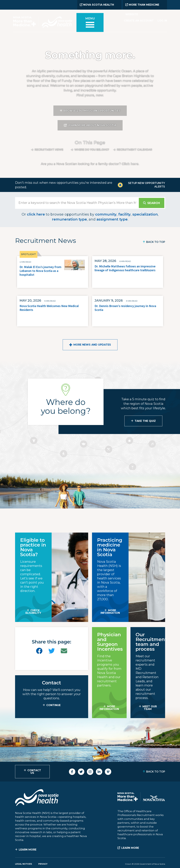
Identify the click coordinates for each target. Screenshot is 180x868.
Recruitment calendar (134, 150)
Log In (162, 21)
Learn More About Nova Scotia (92, 125)
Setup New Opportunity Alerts (147, 185)
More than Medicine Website (142, 6)
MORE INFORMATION (110, 612)
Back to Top (156, 242)
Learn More (28, 850)
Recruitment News (49, 150)
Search (154, 203)
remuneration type (69, 219)
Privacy (43, 864)
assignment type (112, 219)
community (106, 214)
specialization (145, 214)
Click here (130, 164)
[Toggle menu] (90, 23)
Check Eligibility (33, 612)
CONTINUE (53, 705)
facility (124, 214)
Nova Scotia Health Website (97, 6)
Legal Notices (23, 864)
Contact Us (34, 772)
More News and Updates (92, 345)
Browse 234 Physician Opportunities (92, 111)
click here (36, 214)
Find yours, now (90, 95)
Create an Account (139, 21)
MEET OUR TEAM (150, 708)
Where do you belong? (92, 150)
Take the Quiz (145, 421)
